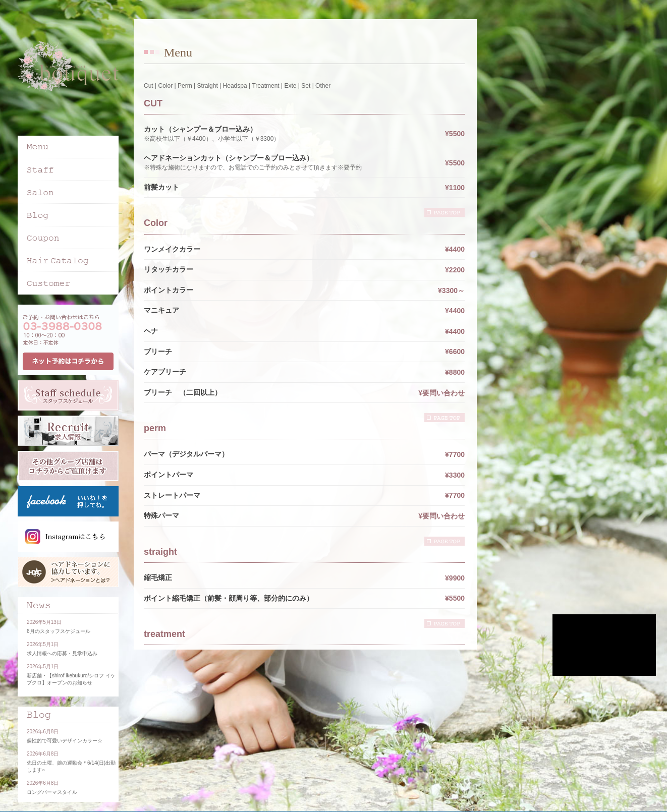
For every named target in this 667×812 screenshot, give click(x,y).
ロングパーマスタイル (52, 792)
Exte (290, 86)
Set (306, 86)
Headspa (235, 86)
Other (323, 86)
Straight (207, 86)
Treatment (265, 86)
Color (165, 86)
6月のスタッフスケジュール (59, 631)
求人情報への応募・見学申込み (62, 653)
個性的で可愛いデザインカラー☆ (65, 741)
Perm (185, 86)
